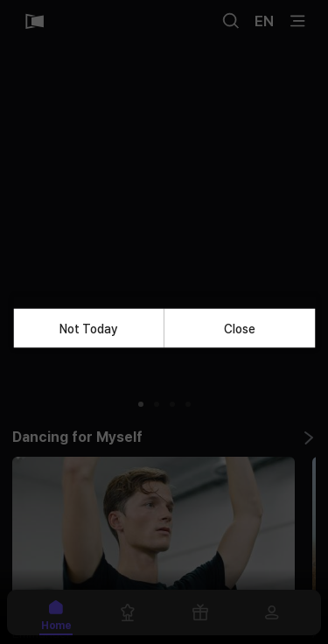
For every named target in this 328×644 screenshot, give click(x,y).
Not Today (89, 328)
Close (240, 328)
